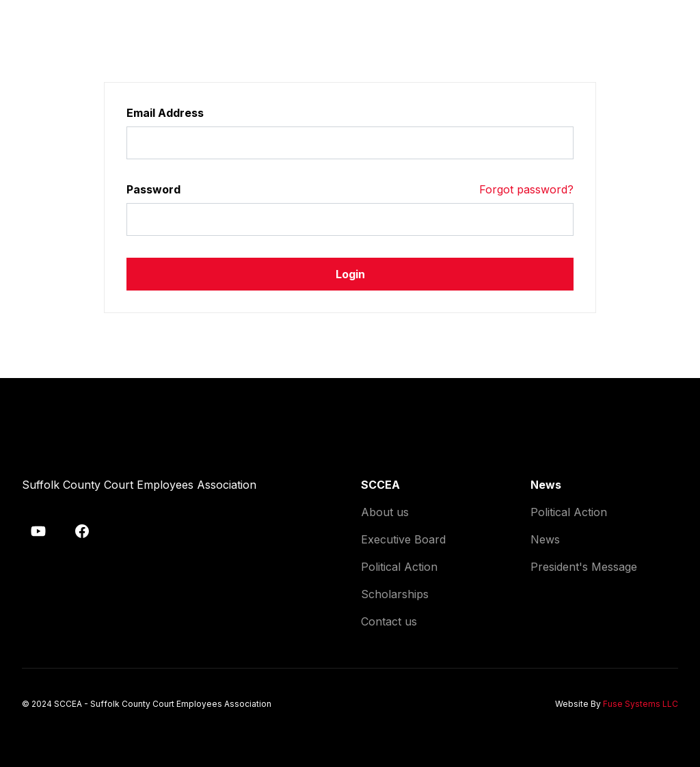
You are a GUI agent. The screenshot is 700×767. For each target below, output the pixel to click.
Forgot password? (526, 189)
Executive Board (403, 539)
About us (385, 512)
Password (153, 189)
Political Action (399, 567)
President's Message (584, 567)
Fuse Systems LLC (641, 704)
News (545, 539)
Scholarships (395, 594)
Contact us (389, 621)
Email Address (165, 113)
